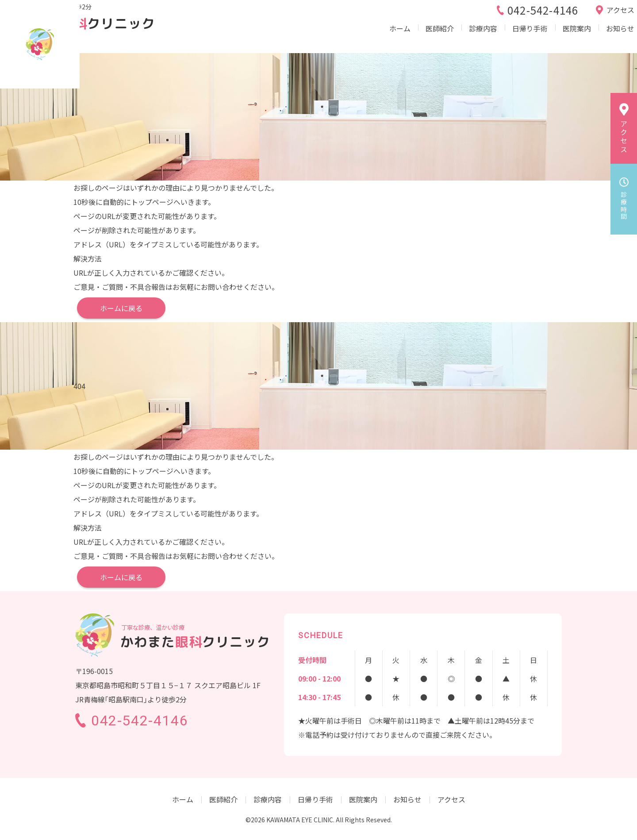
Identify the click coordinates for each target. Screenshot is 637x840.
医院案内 (543, 37)
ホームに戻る (121, 308)
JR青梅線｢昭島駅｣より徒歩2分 (131, 13)
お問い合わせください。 (240, 287)
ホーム (363, 37)
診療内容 (448, 37)
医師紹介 (403, 37)
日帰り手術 (495, 37)
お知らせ (587, 37)
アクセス (451, 799)
